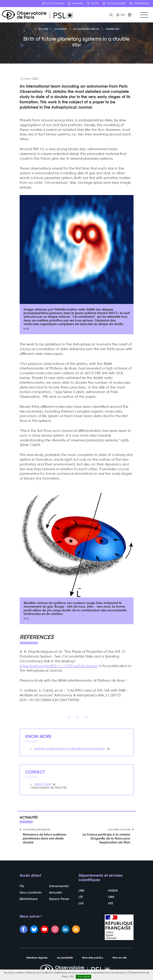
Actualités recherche (86, 29)
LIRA (81, 891)
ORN (111, 898)
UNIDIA (113, 891)
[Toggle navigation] (144, 15)
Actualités (61, 29)
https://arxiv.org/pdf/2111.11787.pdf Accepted (59, 666)
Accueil (43, 29)
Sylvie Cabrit (43, 785)
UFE (111, 904)
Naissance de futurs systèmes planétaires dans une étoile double (45, 839)
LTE (81, 898)
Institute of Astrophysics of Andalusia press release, (70, 749)
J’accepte (83, 977)
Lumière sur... (113, 29)
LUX (81, 904)
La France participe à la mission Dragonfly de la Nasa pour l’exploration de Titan (106, 839)
